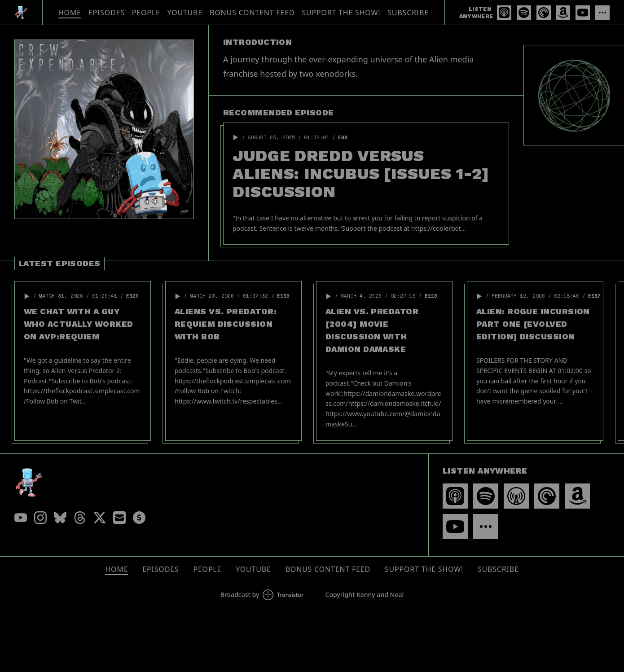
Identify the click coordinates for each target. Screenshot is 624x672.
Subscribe (408, 13)
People (146, 13)
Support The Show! (341, 13)
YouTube (185, 13)
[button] (236, 137)
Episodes (107, 13)
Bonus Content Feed (252, 13)
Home (70, 13)
